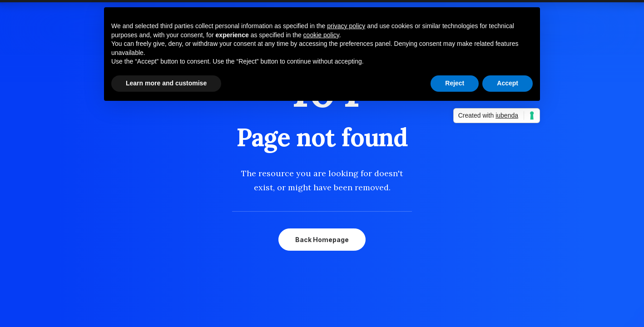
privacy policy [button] (346, 26)
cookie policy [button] (321, 35)
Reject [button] (455, 83)
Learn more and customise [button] (166, 83)
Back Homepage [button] (322, 240)
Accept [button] (508, 83)
